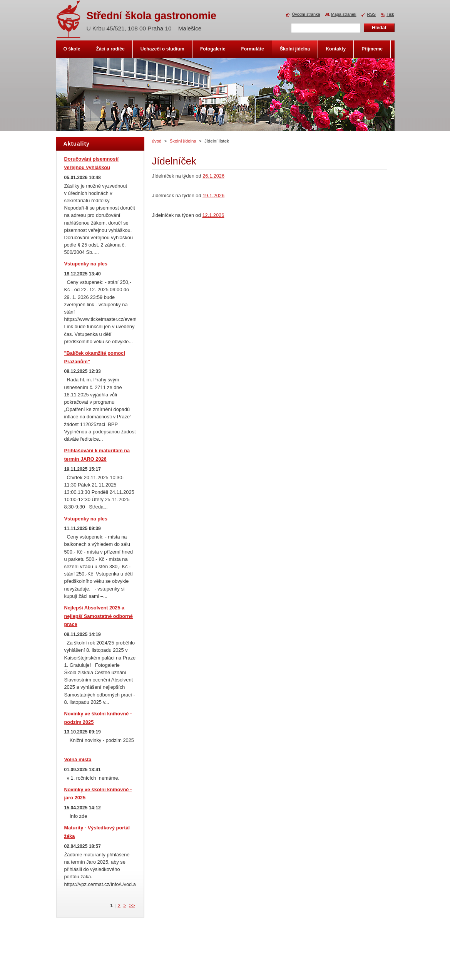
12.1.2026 (213, 215)
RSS (371, 14)
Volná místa (78, 759)
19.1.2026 (213, 195)
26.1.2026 (213, 176)
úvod (157, 141)
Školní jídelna (183, 141)
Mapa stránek (344, 14)
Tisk (390, 14)
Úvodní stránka (306, 14)
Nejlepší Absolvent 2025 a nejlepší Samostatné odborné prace (99, 616)
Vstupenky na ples (86, 264)
